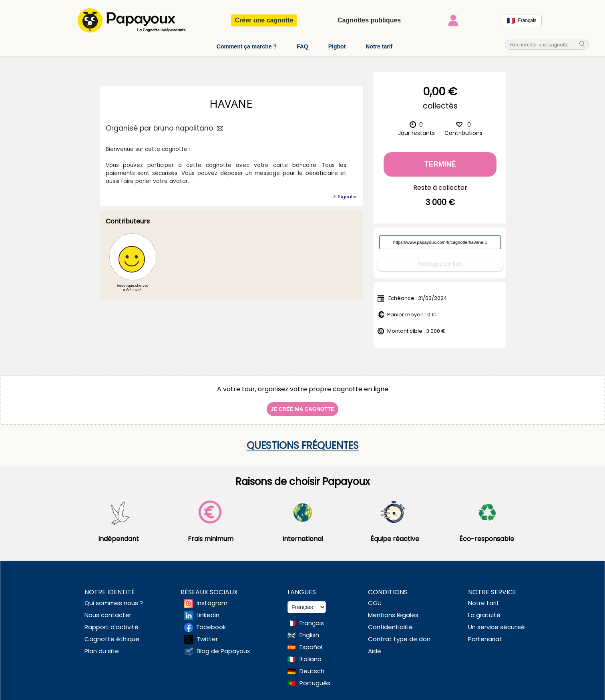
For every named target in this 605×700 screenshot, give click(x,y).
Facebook (211, 621)
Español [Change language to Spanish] (311, 641)
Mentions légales (393, 609)
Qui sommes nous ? (114, 597)
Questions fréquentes (303, 440)
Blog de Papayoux (223, 645)
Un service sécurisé (496, 621)
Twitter (207, 633)
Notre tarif (379, 46)
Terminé (440, 164)
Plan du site (102, 645)
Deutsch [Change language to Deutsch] (312, 665)
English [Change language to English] (309, 629)
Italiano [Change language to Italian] (311, 653)
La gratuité (484, 609)
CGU (375, 597)
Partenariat (485, 633)
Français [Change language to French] (312, 617)
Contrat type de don (399, 633)
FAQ (302, 46)
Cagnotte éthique (112, 633)
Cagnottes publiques (369, 20)
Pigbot (337, 46)
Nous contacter (108, 609)
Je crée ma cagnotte (302, 403)
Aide (375, 645)
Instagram (212, 597)
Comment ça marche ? (247, 46)
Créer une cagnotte (264, 20)
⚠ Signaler (345, 197)
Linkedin (208, 609)
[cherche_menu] (582, 45)
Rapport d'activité (112, 621)
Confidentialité (390, 621)
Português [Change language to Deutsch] (315, 677)
